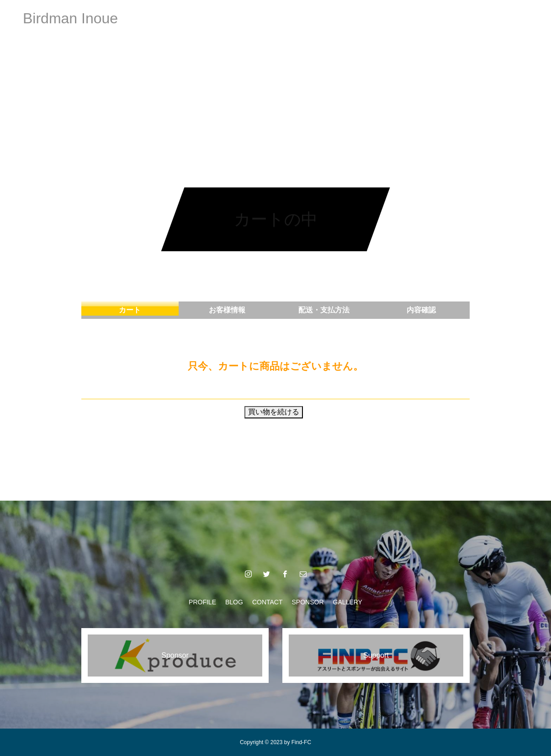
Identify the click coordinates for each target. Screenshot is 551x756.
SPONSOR (317, 18)
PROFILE (184, 18)
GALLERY (366, 18)
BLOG (225, 18)
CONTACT (268, 18)
